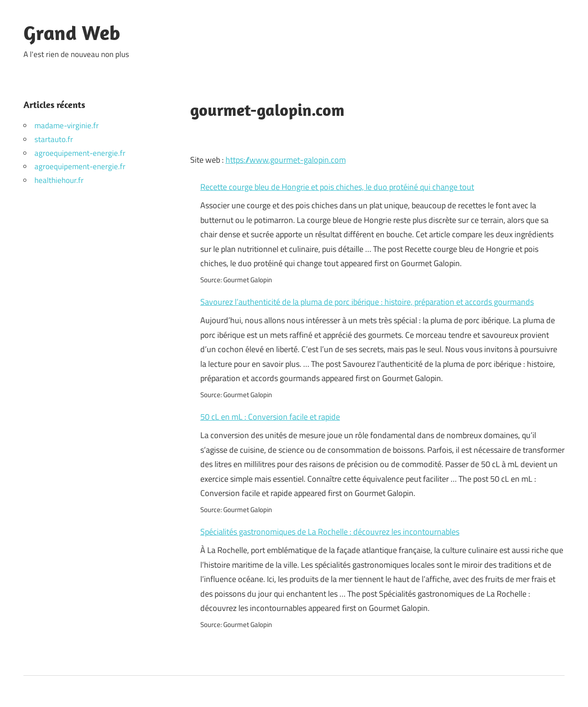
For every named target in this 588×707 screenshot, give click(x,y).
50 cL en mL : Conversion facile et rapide (270, 417)
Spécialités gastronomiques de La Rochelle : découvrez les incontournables (330, 532)
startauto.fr (54, 139)
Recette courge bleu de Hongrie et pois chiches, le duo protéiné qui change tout (337, 187)
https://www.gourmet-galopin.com (286, 160)
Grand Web (72, 33)
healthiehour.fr (59, 180)
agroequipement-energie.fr (80, 153)
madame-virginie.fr (67, 125)
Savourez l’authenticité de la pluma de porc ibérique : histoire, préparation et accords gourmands (367, 302)
